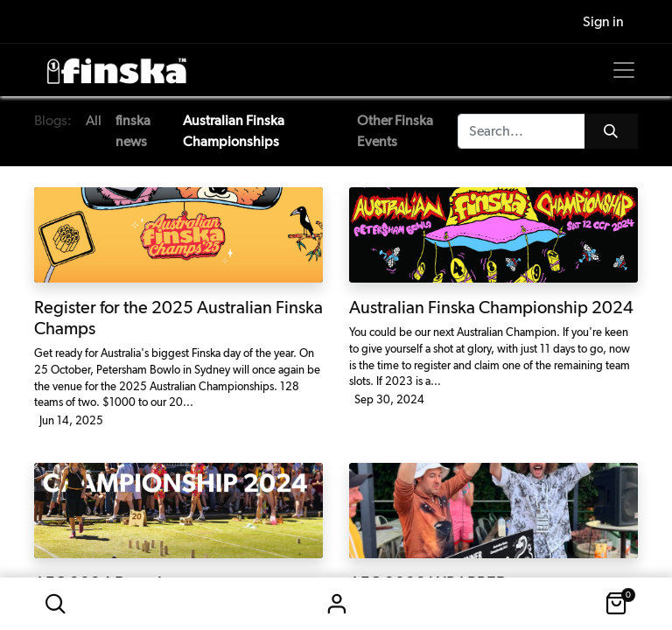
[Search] (611, 131)
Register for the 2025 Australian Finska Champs (178, 318)
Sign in (336, 604)
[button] (55, 604)
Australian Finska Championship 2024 (491, 307)
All (94, 120)
